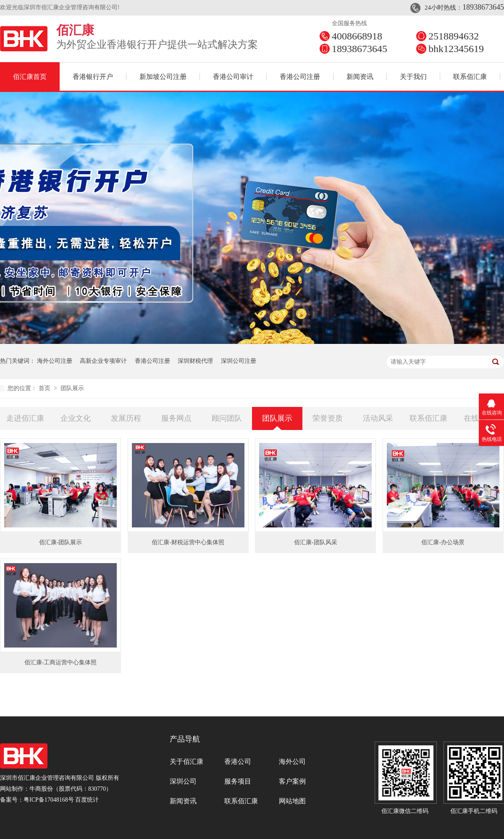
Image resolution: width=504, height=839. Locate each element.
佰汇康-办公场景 (443, 542)
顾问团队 (227, 418)
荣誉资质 (328, 418)
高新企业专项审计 (103, 361)
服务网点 (176, 418)
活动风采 (378, 418)
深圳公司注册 (239, 361)
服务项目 (238, 781)
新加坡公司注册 (163, 77)
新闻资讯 (360, 77)
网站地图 (292, 801)
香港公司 (238, 762)
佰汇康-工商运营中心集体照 (61, 662)
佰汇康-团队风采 (316, 542)
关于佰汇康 (186, 762)
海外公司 (292, 762)
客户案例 (292, 781)
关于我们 (413, 77)
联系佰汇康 (470, 77)
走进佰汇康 (25, 418)
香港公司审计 (233, 77)
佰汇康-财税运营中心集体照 (188, 542)
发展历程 (126, 418)
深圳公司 (183, 781)
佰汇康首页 (30, 77)
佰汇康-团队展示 (61, 542)
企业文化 (76, 418)
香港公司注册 (300, 77)
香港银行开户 (93, 77)
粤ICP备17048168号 (49, 800)
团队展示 (72, 388)
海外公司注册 (55, 361)
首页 (45, 388)
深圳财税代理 (195, 361)
